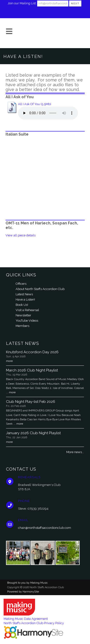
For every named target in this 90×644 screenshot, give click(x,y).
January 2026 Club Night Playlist (33, 433)
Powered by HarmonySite (23, 592)
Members (22, 326)
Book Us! (22, 305)
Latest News (24, 294)
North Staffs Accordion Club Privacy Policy (34, 623)
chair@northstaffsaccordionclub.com (45, 528)
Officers (21, 284)
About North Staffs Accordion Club (40, 289)
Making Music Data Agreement (26, 619)
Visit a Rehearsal (27, 310)
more (9, 361)
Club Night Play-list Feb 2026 (31, 402)
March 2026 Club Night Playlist (32, 370)
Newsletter (23, 315)
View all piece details (21, 235)
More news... (75, 452)
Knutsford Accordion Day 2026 (32, 352)
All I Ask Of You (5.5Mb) (35, 104)
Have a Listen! (25, 299)
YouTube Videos (27, 321)
